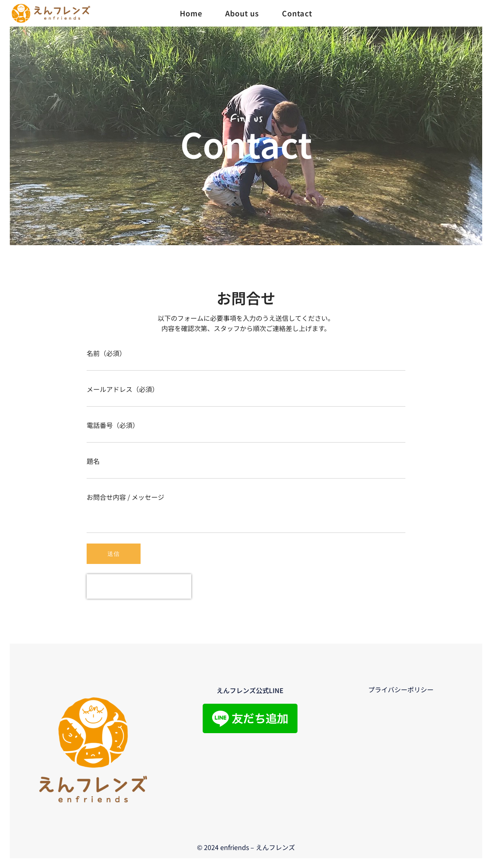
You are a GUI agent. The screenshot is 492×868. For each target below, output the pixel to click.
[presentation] (139, 586)
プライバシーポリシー (401, 689)
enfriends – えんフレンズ (258, 847)
